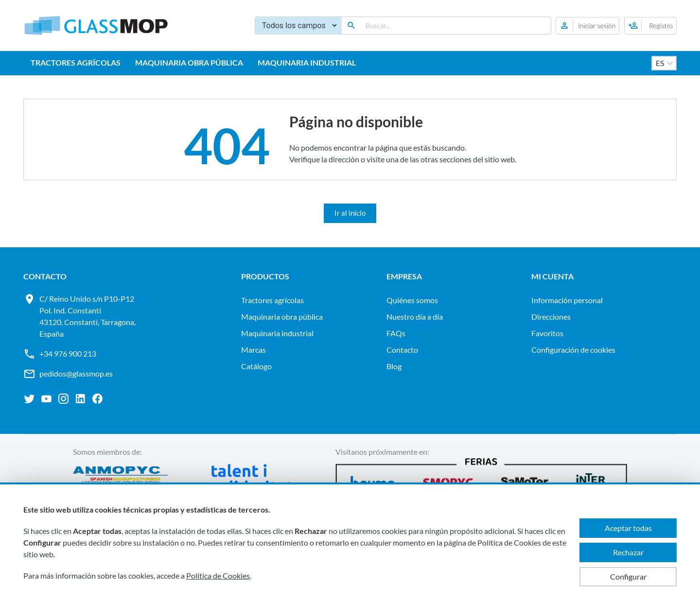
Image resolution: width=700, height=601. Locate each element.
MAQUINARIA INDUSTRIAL (307, 62)
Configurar (628, 576)
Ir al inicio (350, 213)
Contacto (402, 350)
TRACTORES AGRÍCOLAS (76, 62)
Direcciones (551, 317)
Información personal (567, 300)
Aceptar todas (628, 528)
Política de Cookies (218, 575)
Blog (394, 366)
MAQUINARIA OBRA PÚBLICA (189, 62)
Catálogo (256, 366)
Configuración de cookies (573, 350)
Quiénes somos (412, 300)
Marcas (254, 350)
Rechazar (628, 552)
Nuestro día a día (415, 317)
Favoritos (547, 333)
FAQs (396, 333)
